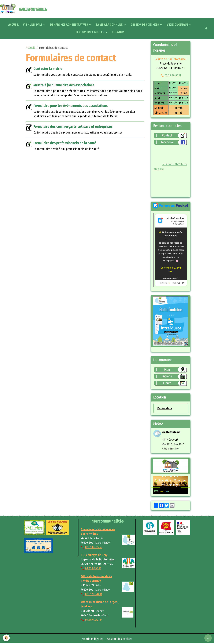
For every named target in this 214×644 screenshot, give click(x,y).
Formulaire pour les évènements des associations (71, 106)
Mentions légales (93, 639)
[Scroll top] (208, 638)
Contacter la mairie (48, 69)
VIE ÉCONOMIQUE (178, 25)
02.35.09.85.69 (94, 547)
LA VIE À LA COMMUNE (110, 25)
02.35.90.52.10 (93, 620)
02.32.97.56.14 (93, 568)
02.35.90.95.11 (173, 75)
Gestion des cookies (120, 639)
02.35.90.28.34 (94, 594)
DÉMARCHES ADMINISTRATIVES (69, 25)
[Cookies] (6, 638)
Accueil (30, 48)
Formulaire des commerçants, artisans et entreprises (73, 127)
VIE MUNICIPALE (33, 25)
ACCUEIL (13, 25)
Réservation (165, 408)
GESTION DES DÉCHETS (145, 25)
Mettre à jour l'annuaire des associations (64, 85)
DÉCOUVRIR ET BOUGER (90, 32)
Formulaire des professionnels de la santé (65, 143)
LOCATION (118, 32)
